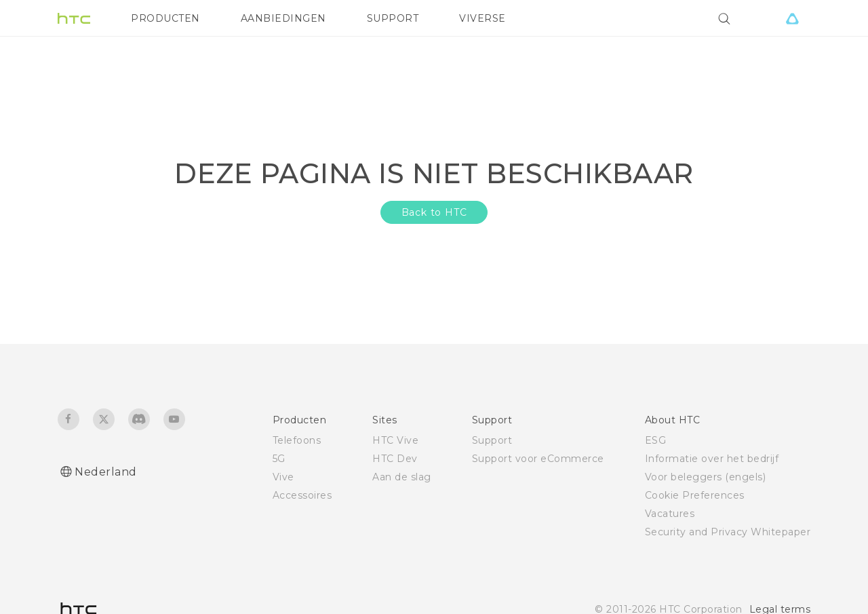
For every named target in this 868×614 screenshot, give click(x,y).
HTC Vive (395, 440)
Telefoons (297, 440)
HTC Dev (395, 459)
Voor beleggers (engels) (706, 477)
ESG (656, 440)
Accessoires (302, 495)
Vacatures (670, 514)
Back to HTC (434, 212)
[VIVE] (792, 18)
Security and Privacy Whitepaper (728, 532)
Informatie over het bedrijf (712, 459)
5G (279, 459)
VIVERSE (482, 18)
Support (492, 440)
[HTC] (74, 18)
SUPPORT (393, 18)
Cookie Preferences (695, 495)
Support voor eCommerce (538, 459)
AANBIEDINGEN (283, 18)
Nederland (106, 472)
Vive (283, 477)
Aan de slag (402, 477)
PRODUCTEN (165, 18)
